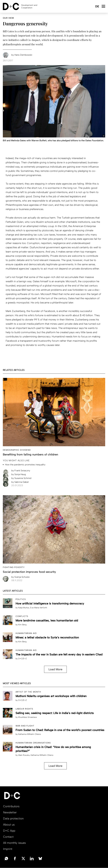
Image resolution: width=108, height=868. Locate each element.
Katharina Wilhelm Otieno (30, 734)
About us (9, 825)
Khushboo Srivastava (27, 717)
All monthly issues (14, 843)
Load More (55, 669)
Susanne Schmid (21, 478)
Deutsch (97, 7)
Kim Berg (22, 625)
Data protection (13, 818)
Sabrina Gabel (20, 482)
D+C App (9, 831)
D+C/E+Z (22, 659)
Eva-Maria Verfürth (39, 608)
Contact (8, 837)
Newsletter (10, 812)
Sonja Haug (19, 474)
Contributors (11, 806)
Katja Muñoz (24, 608)
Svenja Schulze (20, 577)
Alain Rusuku (24, 755)
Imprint (8, 849)
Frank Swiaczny (21, 471)
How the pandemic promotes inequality (25, 465)
